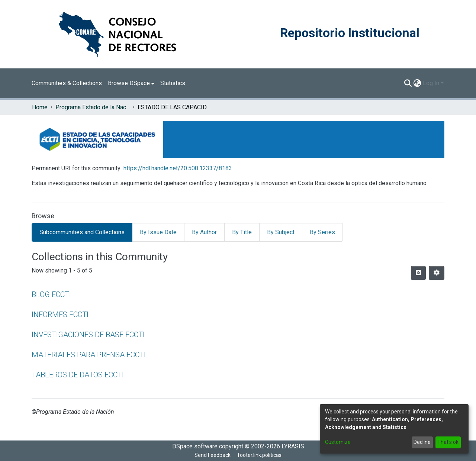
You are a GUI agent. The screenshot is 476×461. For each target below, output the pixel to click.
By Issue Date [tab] (158, 232)
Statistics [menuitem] (173, 83)
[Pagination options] (437, 273)
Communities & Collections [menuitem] (67, 83)
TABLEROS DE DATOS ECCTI (78, 375)
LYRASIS (293, 446)
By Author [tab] (204, 232)
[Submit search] (408, 83)
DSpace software (195, 446)
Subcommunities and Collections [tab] (82, 232)
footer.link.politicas (260, 455)
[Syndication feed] (418, 273)
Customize (338, 442)
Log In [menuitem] (431, 83)
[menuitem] (131, 83)
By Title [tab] (242, 232)
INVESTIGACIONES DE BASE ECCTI (88, 335)
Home (40, 107)
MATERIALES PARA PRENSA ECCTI (89, 355)
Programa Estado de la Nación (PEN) (93, 107)
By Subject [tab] (281, 232)
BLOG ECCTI (51, 294)
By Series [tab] (322, 232)
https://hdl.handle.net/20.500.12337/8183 (178, 168)
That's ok (448, 442)
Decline (422, 442)
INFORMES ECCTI (60, 315)
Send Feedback (213, 455)
